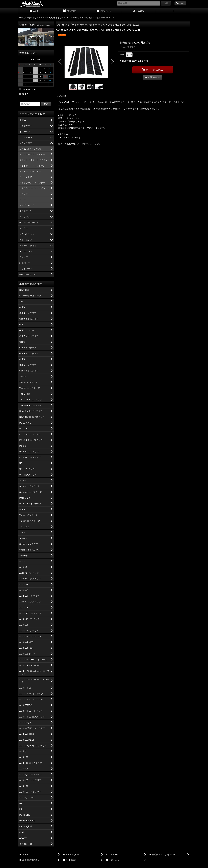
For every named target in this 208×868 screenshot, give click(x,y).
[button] (173, 11)
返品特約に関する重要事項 (134, 61)
